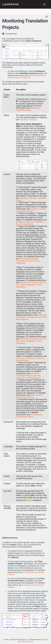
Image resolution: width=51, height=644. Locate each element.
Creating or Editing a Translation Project (31, 210)
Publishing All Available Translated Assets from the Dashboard (31, 317)
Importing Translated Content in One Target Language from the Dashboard (31, 285)
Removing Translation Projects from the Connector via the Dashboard (28, 376)
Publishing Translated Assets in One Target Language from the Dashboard (31, 341)
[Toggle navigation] (44, 4)
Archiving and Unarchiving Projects (29, 396)
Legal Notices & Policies (33, 640)
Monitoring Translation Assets (28, 109)
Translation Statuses (28, 120)
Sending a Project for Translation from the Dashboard (30, 223)
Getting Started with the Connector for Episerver (27, 77)
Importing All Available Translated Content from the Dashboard (28, 261)
